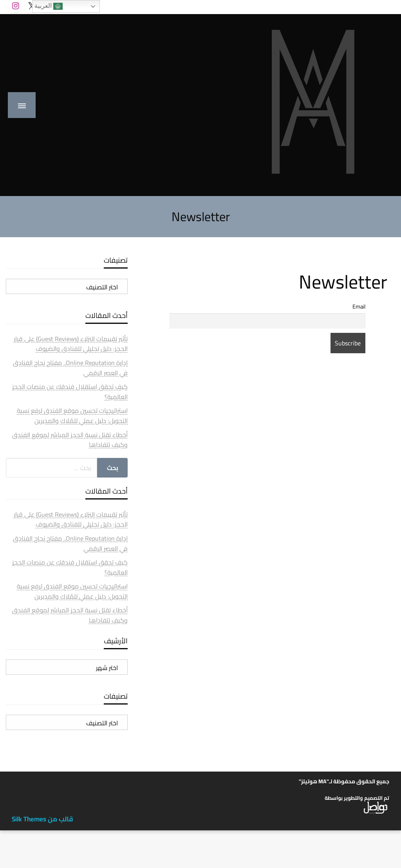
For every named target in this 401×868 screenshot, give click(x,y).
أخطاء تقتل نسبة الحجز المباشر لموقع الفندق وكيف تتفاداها (70, 440)
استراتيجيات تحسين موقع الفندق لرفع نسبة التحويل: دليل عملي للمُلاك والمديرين (72, 416)
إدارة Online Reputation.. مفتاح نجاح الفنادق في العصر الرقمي (70, 368)
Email (359, 306)
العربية (49, 6)
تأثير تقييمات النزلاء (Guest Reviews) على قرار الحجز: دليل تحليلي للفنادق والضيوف (71, 344)
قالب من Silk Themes (42, 819)
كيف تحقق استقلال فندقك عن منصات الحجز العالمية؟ (70, 392)
